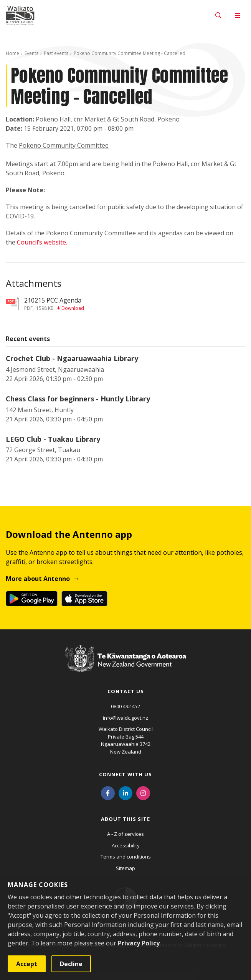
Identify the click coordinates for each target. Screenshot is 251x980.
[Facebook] (108, 792)
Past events (56, 53)
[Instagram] (143, 792)
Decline (71, 964)
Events (31, 53)
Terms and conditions (126, 857)
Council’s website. (43, 242)
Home (12, 53)
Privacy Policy (139, 943)
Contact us (126, 691)
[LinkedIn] (125, 792)
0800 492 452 (125, 706)
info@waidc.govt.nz (125, 718)
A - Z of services (125, 834)
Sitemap (125, 868)
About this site (125, 819)
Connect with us (125, 774)
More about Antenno (38, 579)
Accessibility (126, 845)
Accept (27, 964)
